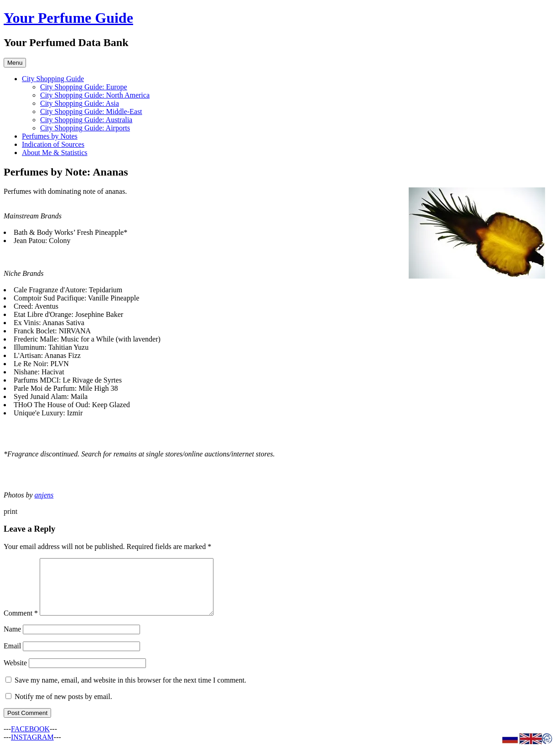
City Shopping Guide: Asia (80, 103)
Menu (15, 63)
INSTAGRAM (32, 748)
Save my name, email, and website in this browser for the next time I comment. (130, 691)
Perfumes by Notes (50, 136)
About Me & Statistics (55, 153)
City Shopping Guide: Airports (85, 128)
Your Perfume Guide (68, 18)
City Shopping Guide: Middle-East (91, 111)
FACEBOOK (30, 740)
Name (12, 640)
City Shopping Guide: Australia (86, 120)
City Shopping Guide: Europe (84, 87)
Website (15, 674)
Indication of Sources (53, 144)
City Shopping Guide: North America (95, 95)
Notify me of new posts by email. (63, 707)
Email (12, 657)
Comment (21, 624)
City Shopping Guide (53, 79)
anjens (44, 495)
